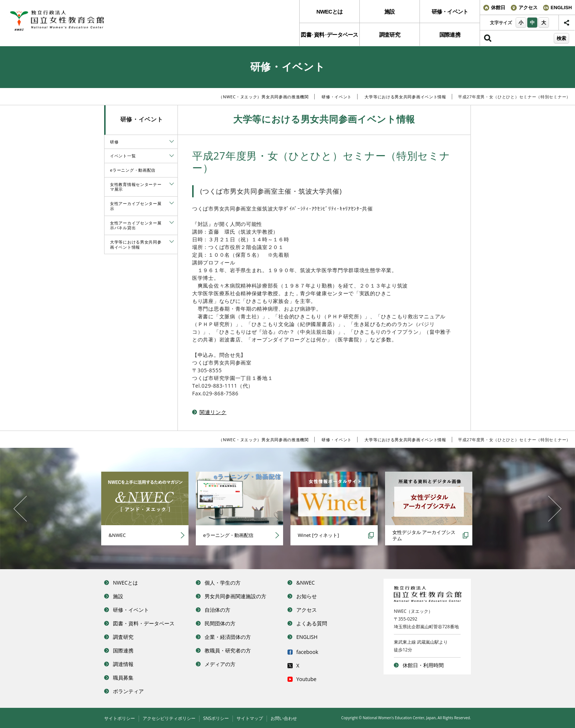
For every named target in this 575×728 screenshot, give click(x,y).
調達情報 (123, 664)
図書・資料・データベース (144, 623)
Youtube (306, 679)
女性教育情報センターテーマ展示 (136, 187)
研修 (114, 142)
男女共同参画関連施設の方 (235, 596)
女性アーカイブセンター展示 (136, 206)
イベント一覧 (123, 156)
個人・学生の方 (223, 583)
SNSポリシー (216, 718)
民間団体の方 (220, 623)
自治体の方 (217, 610)
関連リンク (213, 412)
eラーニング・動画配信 (133, 170)
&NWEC (305, 583)
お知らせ (307, 596)
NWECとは (329, 12)
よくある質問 (312, 623)
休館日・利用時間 (423, 665)
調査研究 (390, 35)
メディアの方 (220, 664)
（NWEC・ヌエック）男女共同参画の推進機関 (264, 97)
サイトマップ (250, 718)
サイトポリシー (120, 718)
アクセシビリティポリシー (169, 718)
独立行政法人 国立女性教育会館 (64, 21)
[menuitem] (329, 12)
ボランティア (128, 691)
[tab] (172, 141)
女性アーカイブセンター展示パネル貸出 (136, 225)
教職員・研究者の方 (228, 650)
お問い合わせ (284, 718)
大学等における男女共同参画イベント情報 (405, 97)
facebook (307, 652)
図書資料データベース (329, 35)
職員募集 (123, 678)
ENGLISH (307, 637)
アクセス (307, 610)
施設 (390, 12)
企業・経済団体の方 (228, 637)
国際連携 (450, 35)
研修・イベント (450, 12)
